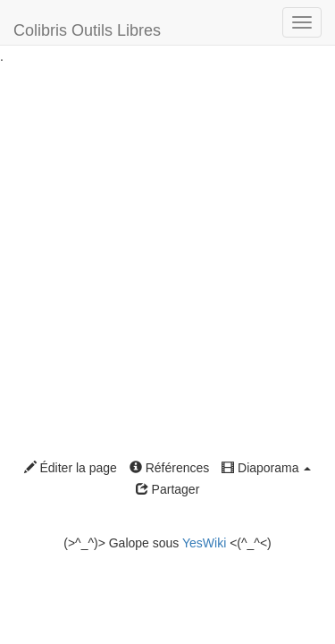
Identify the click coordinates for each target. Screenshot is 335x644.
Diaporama (266, 468)
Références (169, 468)
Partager (168, 489)
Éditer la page (71, 468)
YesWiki (204, 543)
